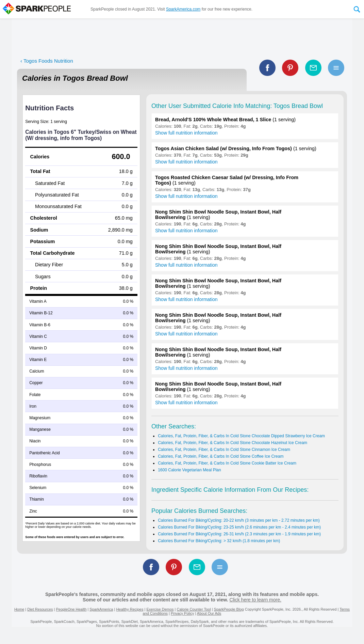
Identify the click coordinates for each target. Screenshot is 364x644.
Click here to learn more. (255, 600)
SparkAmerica (101, 609)
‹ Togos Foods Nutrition (47, 61)
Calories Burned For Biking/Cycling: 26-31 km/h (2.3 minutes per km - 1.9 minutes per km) (239, 534)
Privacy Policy (182, 613)
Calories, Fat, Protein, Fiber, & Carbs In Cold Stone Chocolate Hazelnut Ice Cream (233, 443)
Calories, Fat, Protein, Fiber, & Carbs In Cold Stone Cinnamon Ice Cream (224, 450)
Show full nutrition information (186, 133)
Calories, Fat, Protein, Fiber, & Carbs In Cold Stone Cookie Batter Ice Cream (227, 463)
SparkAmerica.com (183, 9)
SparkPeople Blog (229, 609)
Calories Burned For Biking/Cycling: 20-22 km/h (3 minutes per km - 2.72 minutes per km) (239, 520)
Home (19, 609)
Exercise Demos (160, 609)
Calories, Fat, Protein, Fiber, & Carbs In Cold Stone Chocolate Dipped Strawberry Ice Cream (241, 436)
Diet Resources (40, 609)
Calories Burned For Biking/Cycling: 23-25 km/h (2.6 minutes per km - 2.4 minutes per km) (239, 527)
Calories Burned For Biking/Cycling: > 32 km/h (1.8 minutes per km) (219, 541)
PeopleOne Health (71, 609)
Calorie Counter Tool (194, 609)
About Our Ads (209, 613)
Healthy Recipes (130, 609)
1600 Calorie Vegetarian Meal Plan (189, 470)
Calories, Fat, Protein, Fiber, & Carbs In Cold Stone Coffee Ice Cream (221, 456)
